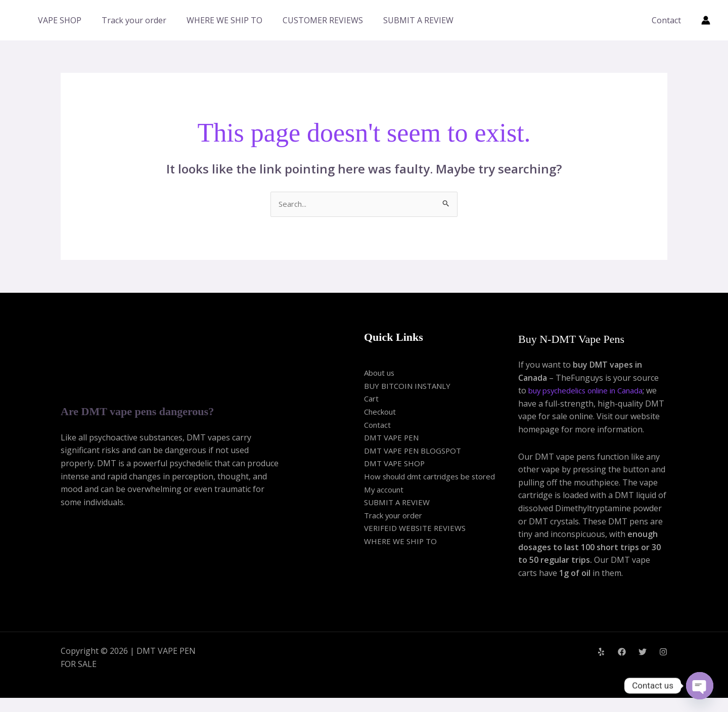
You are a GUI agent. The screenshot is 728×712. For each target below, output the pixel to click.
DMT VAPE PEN (394, 438)
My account (386, 490)
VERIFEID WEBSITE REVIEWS (418, 529)
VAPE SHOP (60, 20)
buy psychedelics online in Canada (593, 391)
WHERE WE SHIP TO (224, 20)
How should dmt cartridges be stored (434, 477)
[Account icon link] (706, 20)
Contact (668, 20)
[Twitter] (643, 665)
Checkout (382, 413)
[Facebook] (622, 665)
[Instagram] (663, 665)
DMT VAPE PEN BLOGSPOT (416, 451)
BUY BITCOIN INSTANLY (411, 386)
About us (381, 374)
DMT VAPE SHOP (396, 464)
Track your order (134, 20)
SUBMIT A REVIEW (418, 20)
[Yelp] (601, 665)
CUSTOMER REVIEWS (323, 20)
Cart (372, 399)
